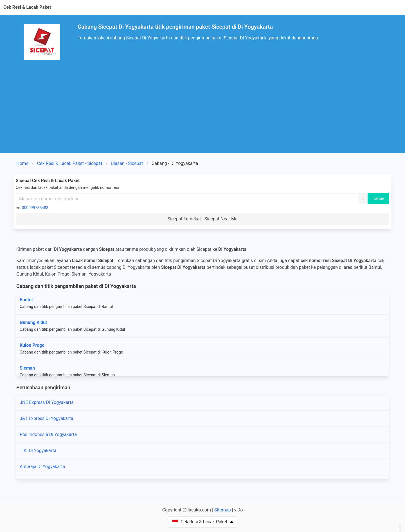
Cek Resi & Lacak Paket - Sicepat (70, 163)
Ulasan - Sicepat (127, 163)
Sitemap (223, 510)
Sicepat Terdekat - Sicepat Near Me (203, 219)
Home (22, 163)
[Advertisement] (202, 111)
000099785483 (35, 208)
